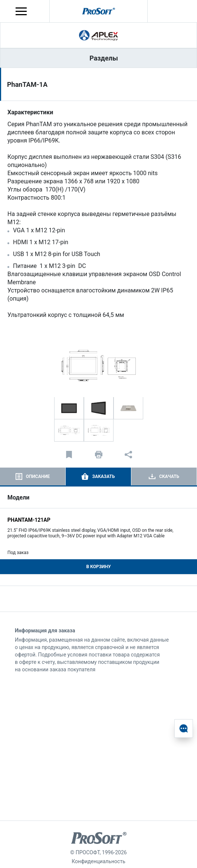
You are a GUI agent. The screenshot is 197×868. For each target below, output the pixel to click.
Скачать (169, 476)
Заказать (103, 476)
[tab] (33, 476)
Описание (38, 476)
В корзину (98, 567)
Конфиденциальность (98, 861)
